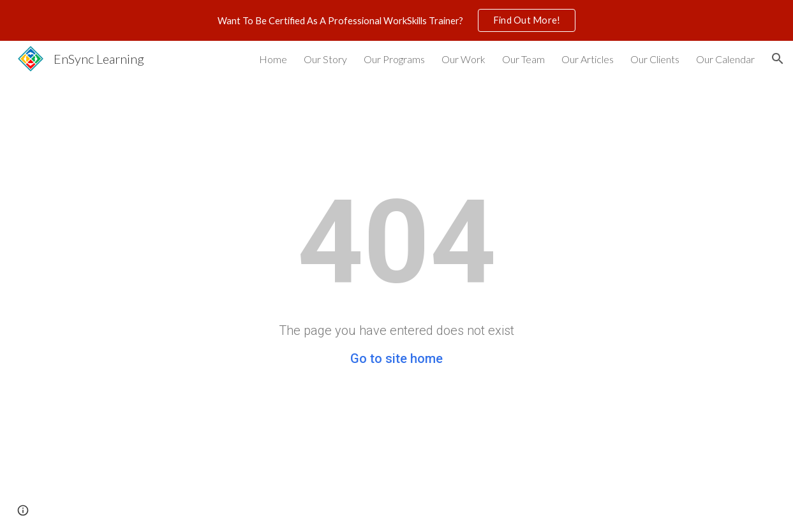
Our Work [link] (463, 59)
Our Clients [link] (655, 59)
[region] (396, 20)
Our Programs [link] (394, 59)
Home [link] (273, 59)
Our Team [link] (523, 59)
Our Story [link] (325, 59)
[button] (778, 59)
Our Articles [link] (588, 59)
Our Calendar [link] (725, 59)
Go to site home (396, 358)
